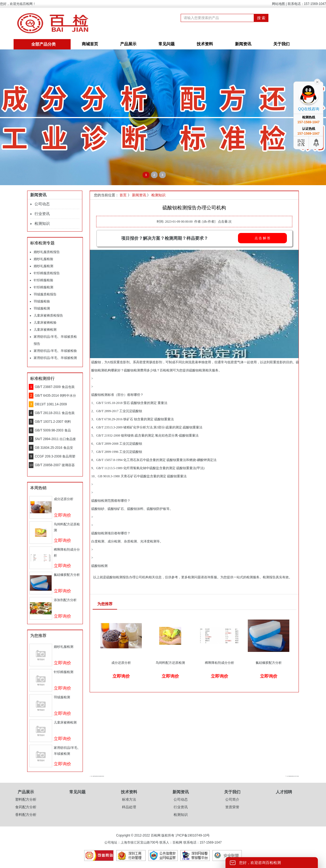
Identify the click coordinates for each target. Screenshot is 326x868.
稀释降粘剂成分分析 (220, 663)
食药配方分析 (26, 807)
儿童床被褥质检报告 (48, 315)
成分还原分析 (64, 499)
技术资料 (205, 44)
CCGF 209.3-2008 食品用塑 (55, 456)
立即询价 (62, 515)
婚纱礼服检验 (43, 259)
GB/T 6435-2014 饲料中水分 (55, 396)
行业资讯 (42, 214)
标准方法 (129, 799)
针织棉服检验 (43, 280)
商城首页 (90, 44)
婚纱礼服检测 (43, 266)
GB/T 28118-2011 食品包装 (55, 413)
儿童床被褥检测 (45, 330)
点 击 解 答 (262, 238)
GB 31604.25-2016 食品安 (54, 448)
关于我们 (281, 44)
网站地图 (278, 4)
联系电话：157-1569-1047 (307, 4)
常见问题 (167, 44)
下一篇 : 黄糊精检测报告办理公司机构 (292, 776)
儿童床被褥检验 (45, 323)
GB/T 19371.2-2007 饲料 (53, 422)
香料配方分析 (26, 815)
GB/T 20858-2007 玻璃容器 (55, 465)
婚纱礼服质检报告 (47, 252)
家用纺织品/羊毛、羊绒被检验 (55, 351)
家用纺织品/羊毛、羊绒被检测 (55, 358)
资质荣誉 (232, 807)
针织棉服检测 (43, 287)
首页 (123, 195)
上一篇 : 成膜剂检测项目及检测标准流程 (97, 776)
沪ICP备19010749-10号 (193, 835)
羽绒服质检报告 (45, 294)
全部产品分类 (43, 44)
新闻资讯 (243, 44)
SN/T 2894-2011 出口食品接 (55, 439)
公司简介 (232, 799)
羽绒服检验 (42, 301)
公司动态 (42, 204)
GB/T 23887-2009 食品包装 (55, 387)
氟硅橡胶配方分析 (67, 575)
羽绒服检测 (42, 308)
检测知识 (42, 224)
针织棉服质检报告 (47, 273)
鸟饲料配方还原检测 (170, 663)
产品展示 (128, 44)
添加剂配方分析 (65, 600)
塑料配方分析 (26, 799)
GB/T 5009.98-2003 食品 (53, 430)
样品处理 (129, 807)
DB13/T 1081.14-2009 (51, 404)
